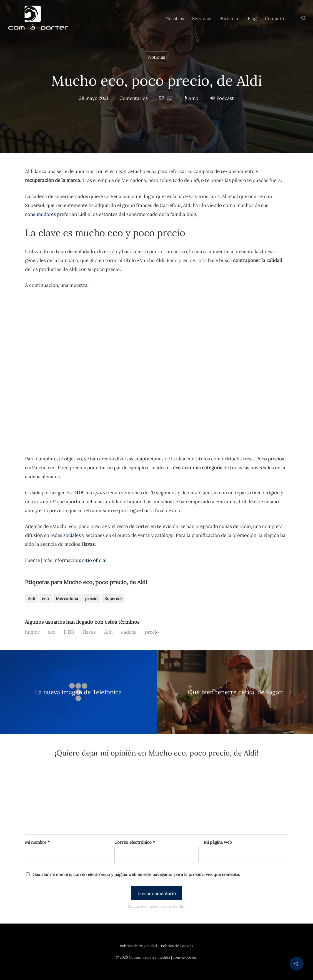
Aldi (31, 598)
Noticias (156, 57)
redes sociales (66, 535)
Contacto (274, 18)
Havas (89, 632)
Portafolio (229, 18)
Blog (252, 18)
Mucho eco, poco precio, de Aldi (156, 81)
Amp (191, 98)
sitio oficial (94, 560)
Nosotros (175, 18)
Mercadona (67, 598)
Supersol (113, 598)
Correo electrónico (135, 842)
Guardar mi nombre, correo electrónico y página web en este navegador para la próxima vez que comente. (136, 874)
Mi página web (218, 842)
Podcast (222, 98)
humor (32, 632)
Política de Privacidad (138, 946)
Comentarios (134, 98)
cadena (129, 632)
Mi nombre (37, 842)
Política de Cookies (177, 946)
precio (91, 598)
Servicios (202, 18)
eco (45, 598)
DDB (69, 632)
